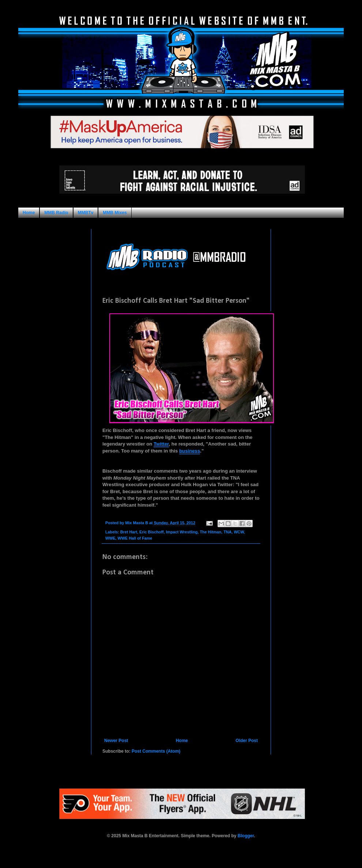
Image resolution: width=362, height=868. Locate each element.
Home (29, 213)
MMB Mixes (115, 213)
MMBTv (86, 213)
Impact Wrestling (182, 532)
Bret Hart (129, 532)
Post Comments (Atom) (156, 751)
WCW (239, 532)
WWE (110, 538)
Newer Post (116, 741)
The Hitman (210, 532)
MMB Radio (56, 213)
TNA (227, 532)
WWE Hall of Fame (135, 538)
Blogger (246, 836)
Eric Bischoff (152, 532)
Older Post (247, 741)
